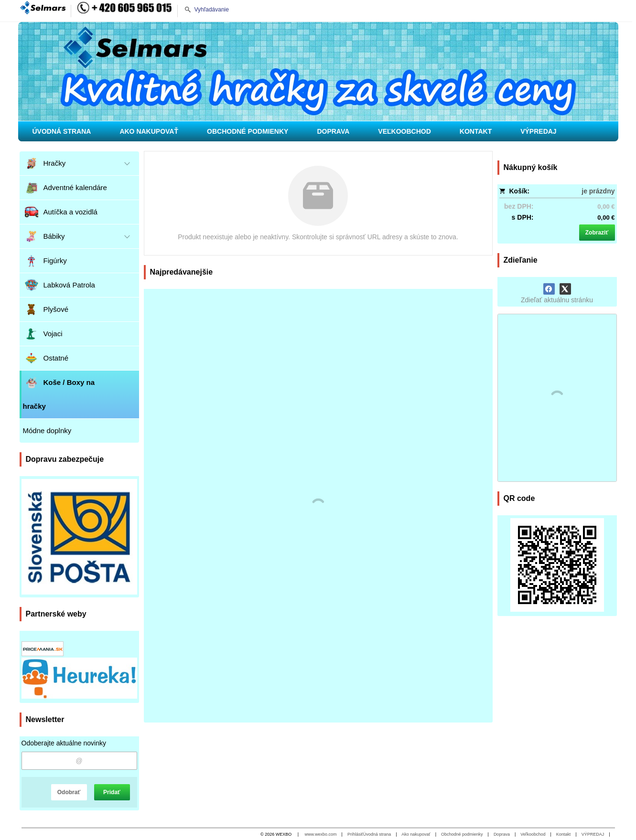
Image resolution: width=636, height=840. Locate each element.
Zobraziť (597, 233)
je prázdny (598, 191)
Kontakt (564, 834)
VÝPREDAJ (593, 834)
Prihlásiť (355, 834)
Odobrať (69, 792)
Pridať (112, 792)
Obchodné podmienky (462, 834)
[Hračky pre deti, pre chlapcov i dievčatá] (318, 71)
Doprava (502, 834)
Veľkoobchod (533, 834)
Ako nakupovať (416, 834)
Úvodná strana (377, 834)
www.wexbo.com (321, 834)
